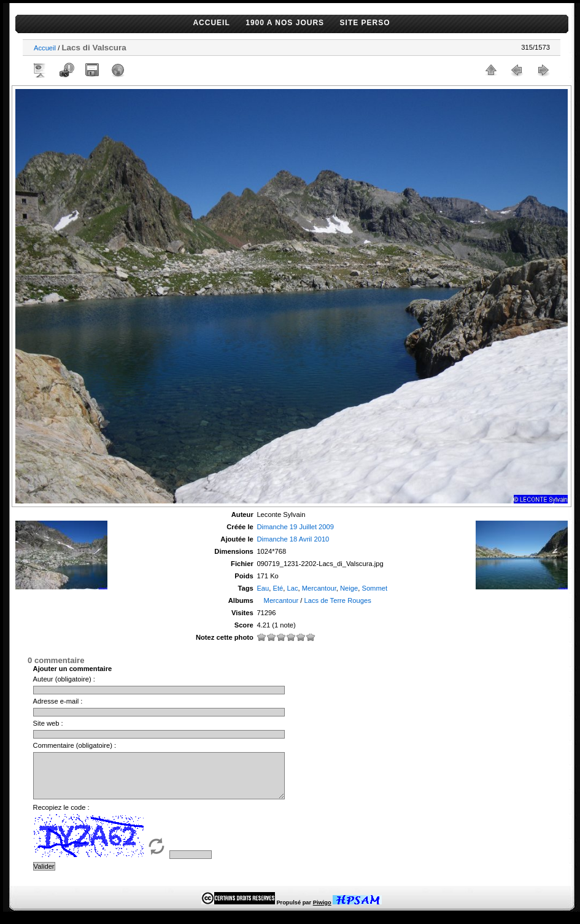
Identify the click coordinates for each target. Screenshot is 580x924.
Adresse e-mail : (58, 701)
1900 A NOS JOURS (285, 23)
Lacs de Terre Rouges (337, 600)
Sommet (374, 588)
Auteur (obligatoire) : (64, 679)
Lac (293, 588)
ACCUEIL (211, 23)
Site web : (48, 723)
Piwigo (322, 912)
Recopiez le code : (61, 817)
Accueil (45, 48)
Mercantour (319, 588)
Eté (278, 588)
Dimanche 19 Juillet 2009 (295, 527)
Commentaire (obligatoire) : (75, 745)
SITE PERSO (365, 23)
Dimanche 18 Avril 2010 (293, 539)
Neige (349, 588)
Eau (263, 588)
